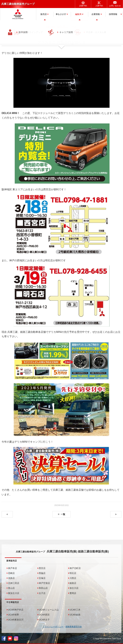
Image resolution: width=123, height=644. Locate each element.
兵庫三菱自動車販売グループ (18, 4)
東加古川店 (14, 593)
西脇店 (42, 573)
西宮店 (42, 568)
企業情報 (96, 14)
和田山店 (43, 588)
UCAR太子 (44, 620)
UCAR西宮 (44, 615)
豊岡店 (73, 593)
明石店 (73, 573)
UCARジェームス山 (49, 610)
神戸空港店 (44, 583)
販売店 (44, 14)
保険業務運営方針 (74, 627)
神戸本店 (12, 568)
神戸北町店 (75, 568)
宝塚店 (42, 578)
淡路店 (11, 578)
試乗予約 (83, 6)
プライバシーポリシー (53, 627)
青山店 (11, 588)
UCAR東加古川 (16, 620)
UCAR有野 (13, 615)
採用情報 (113, 14)
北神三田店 (14, 583)
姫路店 (73, 583)
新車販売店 (12, 561)
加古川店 (74, 588)
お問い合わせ (115, 6)
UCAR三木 (75, 610)
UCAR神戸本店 (16, 610)
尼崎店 (11, 573)
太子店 (42, 593)
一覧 (63, 514)
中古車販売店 (13, 602)
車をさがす (61, 14)
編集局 (78, 14)
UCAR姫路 (75, 615)
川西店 (73, 578)
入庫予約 (99, 6)
